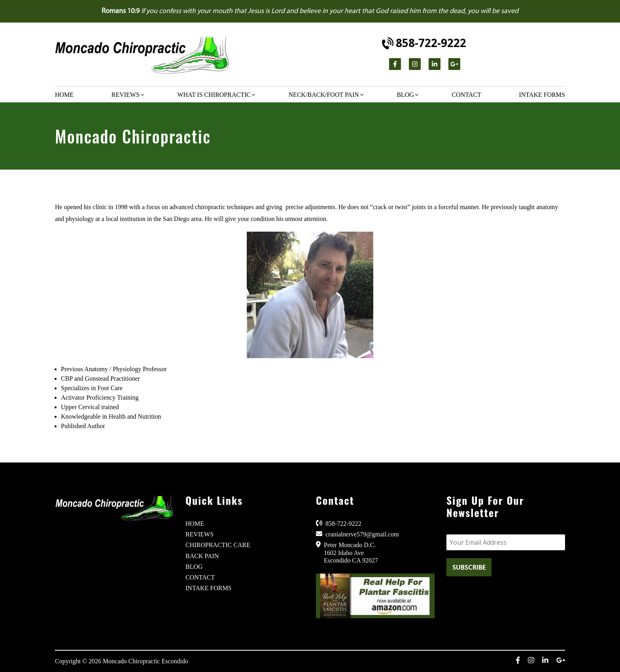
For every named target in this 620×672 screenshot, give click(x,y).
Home (64, 95)
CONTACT (200, 577)
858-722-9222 (424, 43)
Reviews (126, 95)
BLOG (194, 567)
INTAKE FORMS (209, 588)
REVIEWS (199, 534)
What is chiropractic (214, 95)
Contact (467, 95)
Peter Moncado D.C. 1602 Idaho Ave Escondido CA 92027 (347, 552)
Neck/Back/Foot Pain (324, 95)
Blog (405, 95)
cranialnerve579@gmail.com (357, 534)
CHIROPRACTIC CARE (218, 545)
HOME (195, 524)
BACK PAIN (202, 556)
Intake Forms (542, 95)
